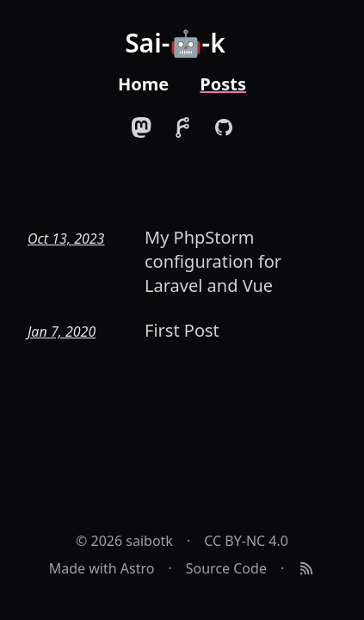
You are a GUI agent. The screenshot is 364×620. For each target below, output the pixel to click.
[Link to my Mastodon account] (141, 127)
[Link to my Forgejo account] (182, 127)
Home (143, 84)
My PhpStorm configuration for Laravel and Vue (213, 261)
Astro (138, 568)
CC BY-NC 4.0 (246, 541)
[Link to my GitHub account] (224, 127)
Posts (223, 84)
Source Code (226, 568)
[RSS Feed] (306, 568)
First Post (182, 330)
